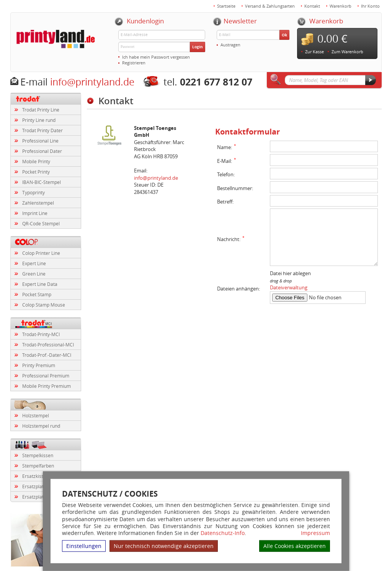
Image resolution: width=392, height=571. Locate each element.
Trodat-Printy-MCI (41, 334)
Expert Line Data (40, 284)
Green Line (34, 274)
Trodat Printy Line (41, 110)
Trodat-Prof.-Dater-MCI (47, 355)
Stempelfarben (38, 466)
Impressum (315, 533)
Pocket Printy (36, 172)
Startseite (226, 6)
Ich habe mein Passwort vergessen (156, 57)
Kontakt (312, 6)
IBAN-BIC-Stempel (42, 182)
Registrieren (134, 63)
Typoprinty (33, 192)
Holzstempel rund (41, 426)
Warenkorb (341, 6)
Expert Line (34, 263)
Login (198, 47)
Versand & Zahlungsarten (270, 6)
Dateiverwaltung (289, 287)
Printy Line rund (39, 120)
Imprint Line (35, 213)
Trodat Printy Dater (42, 130)
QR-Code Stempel (41, 223)
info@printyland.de (92, 82)
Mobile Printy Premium (47, 386)
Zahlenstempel (38, 203)
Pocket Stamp (37, 294)
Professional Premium (46, 376)
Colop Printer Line (41, 253)
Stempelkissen (38, 455)
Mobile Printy (36, 161)
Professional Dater (42, 151)
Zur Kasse (314, 52)
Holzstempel (36, 415)
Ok (284, 35)
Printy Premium (39, 365)
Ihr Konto (370, 6)
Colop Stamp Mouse (44, 305)
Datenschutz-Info (223, 533)
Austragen (230, 45)
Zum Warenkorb (347, 52)
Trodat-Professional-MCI (48, 345)
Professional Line (40, 141)
